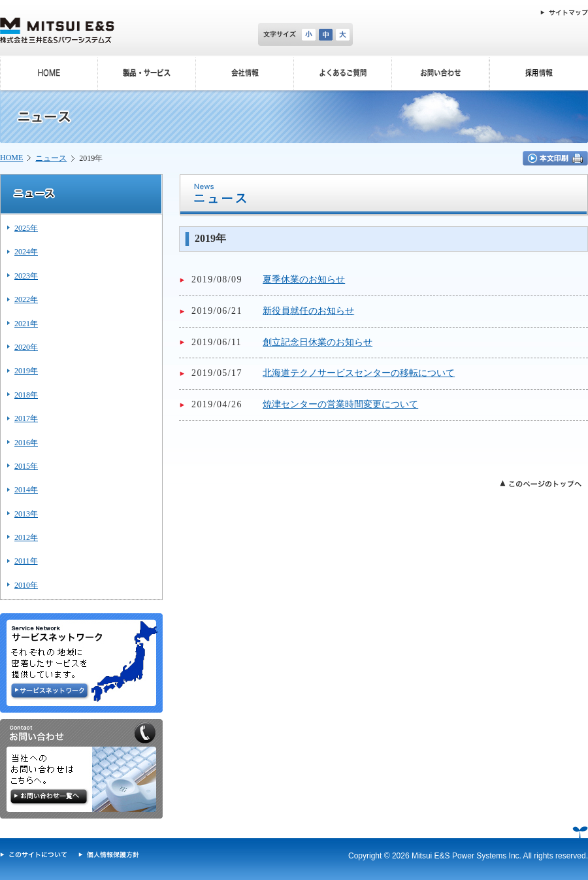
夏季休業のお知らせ (304, 279)
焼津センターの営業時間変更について (340, 404)
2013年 (26, 514)
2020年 (26, 347)
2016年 (26, 443)
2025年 (26, 228)
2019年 (26, 371)
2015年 (26, 466)
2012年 (26, 537)
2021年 (26, 324)
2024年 (26, 252)
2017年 (26, 418)
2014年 (26, 490)
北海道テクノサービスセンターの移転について (359, 373)
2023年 (26, 276)
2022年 (26, 299)
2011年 (26, 561)
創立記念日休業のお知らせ (318, 342)
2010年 (26, 585)
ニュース (51, 158)
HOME (11, 158)
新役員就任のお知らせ (308, 311)
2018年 (26, 395)
